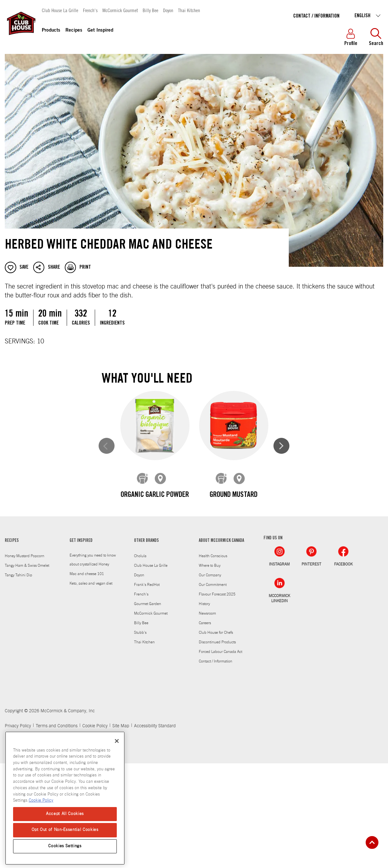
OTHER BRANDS (146, 646)
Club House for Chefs (216, 737)
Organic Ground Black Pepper (233, 610)
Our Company (210, 680)
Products (51, 30)
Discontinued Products (217, 747)
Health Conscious (213, 661)
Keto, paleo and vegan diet (91, 688)
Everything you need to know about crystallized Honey (93, 664)
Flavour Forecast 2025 (217, 699)
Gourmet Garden (148, 708)
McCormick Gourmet (120, 10)
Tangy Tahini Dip (19, 680)
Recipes (74, 30)
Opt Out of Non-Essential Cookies (65, 830)
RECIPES (12, 646)
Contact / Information (316, 16)
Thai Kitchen (189, 10)
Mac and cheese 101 (87, 678)
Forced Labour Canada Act (220, 756)
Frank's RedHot (147, 689)
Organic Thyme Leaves (155, 605)
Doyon (168, 10)
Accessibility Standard (155, 831)
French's (90, 10)
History (204, 708)
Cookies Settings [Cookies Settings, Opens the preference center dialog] (65, 846)
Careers (205, 728)
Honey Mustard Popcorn (25, 661)
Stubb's (140, 737)
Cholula (140, 661)
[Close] (117, 741)
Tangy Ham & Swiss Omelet (27, 670)
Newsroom (207, 718)
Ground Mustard (233, 495)
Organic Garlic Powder (155, 495)
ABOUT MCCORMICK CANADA (221, 646)
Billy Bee (150, 10)
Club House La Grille (60, 10)
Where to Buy (210, 670)
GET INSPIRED (81, 646)
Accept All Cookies (65, 814)
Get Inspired (100, 30)
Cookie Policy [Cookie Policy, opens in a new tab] (41, 801)
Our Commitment (213, 689)
